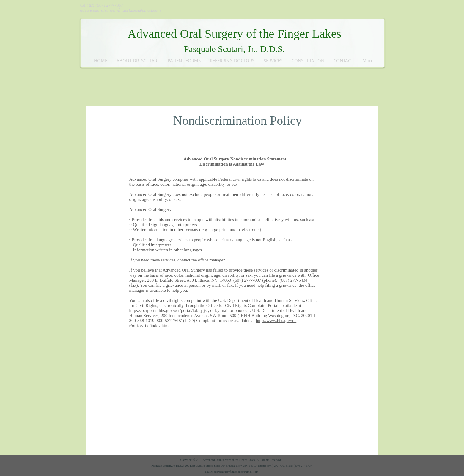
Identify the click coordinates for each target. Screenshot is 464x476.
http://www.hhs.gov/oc (276, 321)
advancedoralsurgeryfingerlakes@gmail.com (121, 10)
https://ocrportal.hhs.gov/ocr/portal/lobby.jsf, (169, 310)
